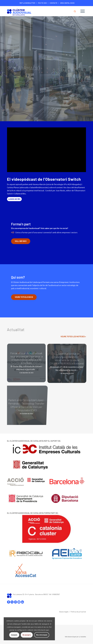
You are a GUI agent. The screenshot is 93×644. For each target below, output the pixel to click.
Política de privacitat (78, 612)
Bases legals (64, 612)
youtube (19, 602)
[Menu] (83, 11)
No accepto (27, 635)
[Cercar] (76, 11)
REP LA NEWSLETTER (27, 3)
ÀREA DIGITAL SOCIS (67, 3)
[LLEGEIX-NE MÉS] (14, 199)
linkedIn (22, 602)
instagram (15, 602)
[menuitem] (27, 3)
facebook (9, 602)
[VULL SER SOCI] (21, 241)
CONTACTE (54, 3)
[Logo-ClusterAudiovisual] (39, 12)
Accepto (14, 635)
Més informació (42, 635)
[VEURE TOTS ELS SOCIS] (24, 297)
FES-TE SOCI (42, 3)
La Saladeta (82, 637)
